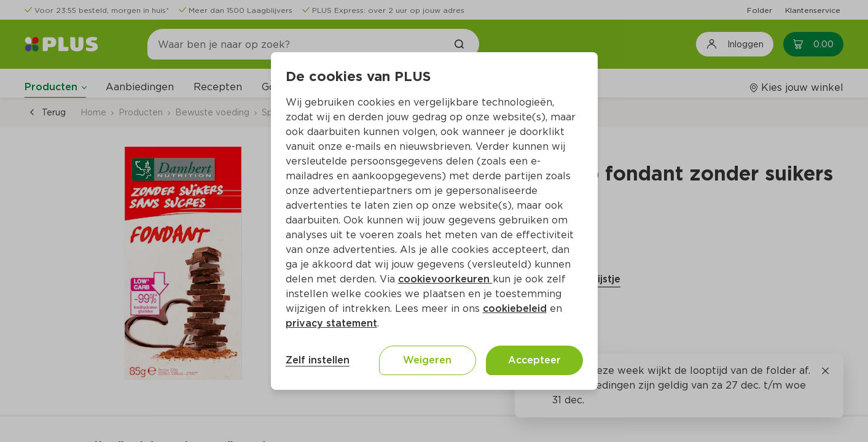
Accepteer (534, 360)
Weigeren (427, 360)
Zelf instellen (318, 360)
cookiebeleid (515, 308)
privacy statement (331, 323)
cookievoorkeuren (445, 279)
